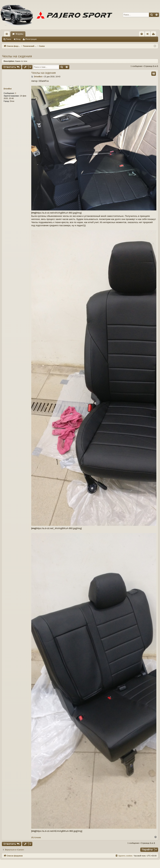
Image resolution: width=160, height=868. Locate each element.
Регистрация (31, 39)
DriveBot (8, 89)
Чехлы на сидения (17, 56)
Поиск (8, 39)
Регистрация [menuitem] (154, 35)
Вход (18, 39)
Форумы (19, 34)
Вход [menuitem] (148, 35)
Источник (36, 837)
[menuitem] (142, 34)
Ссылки (7, 35)
